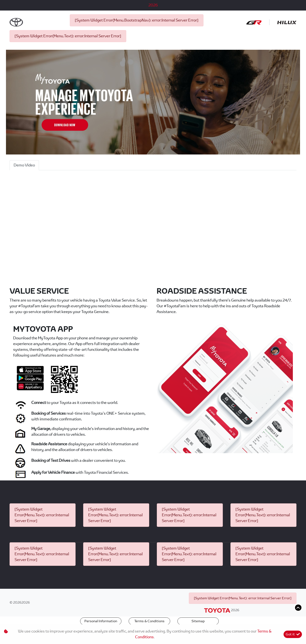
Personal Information (101, 621)
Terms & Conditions (149, 621)
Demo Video (24, 165)
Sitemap (198, 621)
